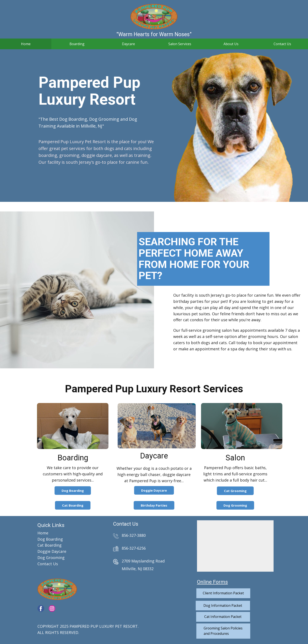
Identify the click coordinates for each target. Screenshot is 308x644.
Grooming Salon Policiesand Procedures (223, 631)
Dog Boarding (73, 491)
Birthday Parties (154, 505)
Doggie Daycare (154, 490)
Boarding (77, 44)
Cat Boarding (73, 505)
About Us (231, 44)
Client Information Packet (223, 593)
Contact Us (282, 44)
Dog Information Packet (223, 605)
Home (26, 44)
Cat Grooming (235, 491)
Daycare (128, 44)
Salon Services (180, 44)
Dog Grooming (235, 505)
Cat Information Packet (223, 617)
